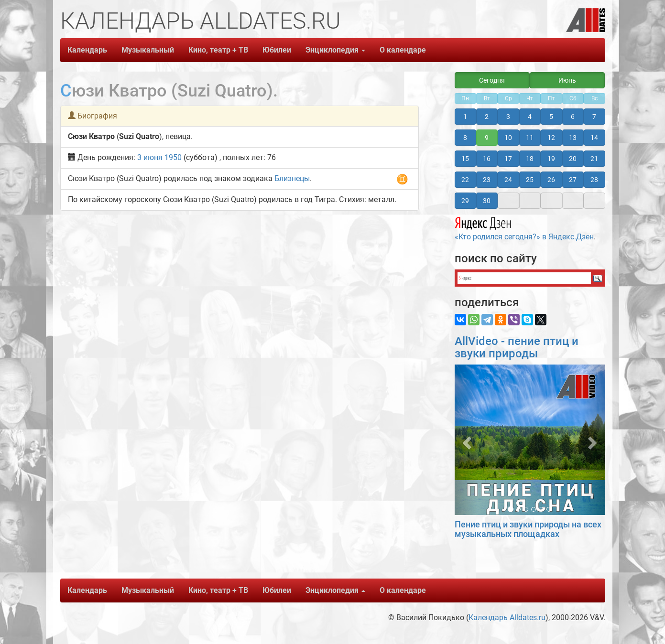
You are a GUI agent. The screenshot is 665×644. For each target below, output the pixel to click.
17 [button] (508, 159)
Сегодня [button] (492, 80)
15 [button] (465, 159)
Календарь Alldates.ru (507, 617)
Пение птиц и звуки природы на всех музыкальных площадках (528, 529)
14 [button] (594, 138)
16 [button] (487, 159)
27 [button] (573, 180)
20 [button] (573, 159)
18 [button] (530, 159)
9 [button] (487, 138)
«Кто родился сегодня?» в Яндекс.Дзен (524, 227)
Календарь (87, 50)
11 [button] (530, 138)
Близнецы (292, 178)
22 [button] (465, 180)
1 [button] (465, 117)
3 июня (150, 157)
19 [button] (551, 159)
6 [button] (573, 117)
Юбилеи (277, 50)
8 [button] (465, 138)
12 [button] (551, 138)
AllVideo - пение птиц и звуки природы (517, 347)
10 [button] (508, 138)
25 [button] (530, 180)
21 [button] (594, 159)
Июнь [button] (567, 80)
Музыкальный (148, 50)
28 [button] (594, 180)
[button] (466, 440)
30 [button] (487, 201)
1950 (173, 157)
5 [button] (551, 117)
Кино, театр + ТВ (218, 50)
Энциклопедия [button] (335, 50)
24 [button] (508, 180)
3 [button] (508, 117)
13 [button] (573, 138)
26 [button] (551, 180)
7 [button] (594, 117)
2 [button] (487, 117)
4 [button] (530, 117)
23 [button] (487, 180)
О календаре (403, 50)
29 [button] (465, 201)
